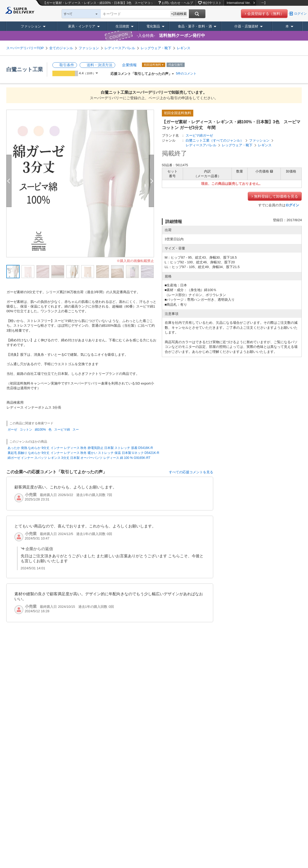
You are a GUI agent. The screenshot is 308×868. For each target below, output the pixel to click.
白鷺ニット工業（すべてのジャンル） (215, 140)
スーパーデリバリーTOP (25, 48)
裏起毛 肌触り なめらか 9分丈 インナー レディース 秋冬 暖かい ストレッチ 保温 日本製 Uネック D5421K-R (83, 453)
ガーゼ (12, 430)
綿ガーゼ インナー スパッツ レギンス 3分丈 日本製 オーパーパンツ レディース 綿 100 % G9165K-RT (79, 458)
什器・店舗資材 (246, 26)
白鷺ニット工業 (25, 69)
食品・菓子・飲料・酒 (195, 26)
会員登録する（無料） (266, 14)
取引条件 (67, 65)
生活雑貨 (122, 26)
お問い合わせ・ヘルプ (177, 3)
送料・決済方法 (100, 65)
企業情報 (129, 65)
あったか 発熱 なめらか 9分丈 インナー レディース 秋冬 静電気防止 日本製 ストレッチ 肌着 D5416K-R (80, 448)
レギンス (184, 48)
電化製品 (153, 26)
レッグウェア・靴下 (156, 48)
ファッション (31, 26)
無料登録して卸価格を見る (276, 196)
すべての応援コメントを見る (191, 472)
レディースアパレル (120, 48)
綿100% (40, 430)
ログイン (300, 14)
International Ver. (241, 3)
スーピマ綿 (62, 430)
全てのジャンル (61, 48)
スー (76, 430)
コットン (26, 430)
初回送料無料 (153, 65)
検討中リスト (212, 3)
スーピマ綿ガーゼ (199, 135)
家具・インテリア (82, 26)
